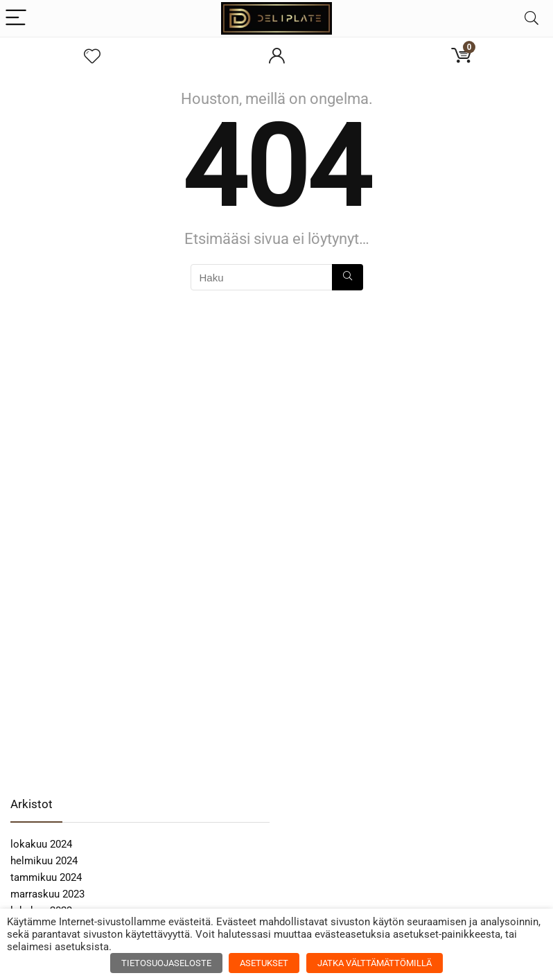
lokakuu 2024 (41, 844)
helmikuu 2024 (44, 861)
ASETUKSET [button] (264, 963)
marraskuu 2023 (47, 894)
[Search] (532, 18)
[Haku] (348, 277)
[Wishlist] (92, 57)
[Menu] (17, 18)
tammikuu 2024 (46, 877)
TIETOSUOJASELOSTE (166, 963)
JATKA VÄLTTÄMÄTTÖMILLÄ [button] (375, 963)
